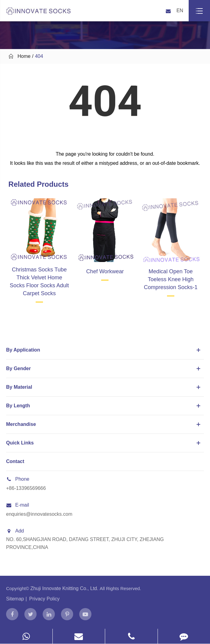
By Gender (104, 369)
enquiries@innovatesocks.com (39, 514)
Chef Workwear (105, 271)
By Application (104, 350)
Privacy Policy (44, 599)
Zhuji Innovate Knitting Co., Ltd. (65, 588)
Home (24, 56)
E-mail (18, 505)
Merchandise (104, 424)
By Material (104, 387)
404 (39, 56)
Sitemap (15, 599)
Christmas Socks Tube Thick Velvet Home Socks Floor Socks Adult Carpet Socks (39, 281)
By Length (104, 406)
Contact (15, 461)
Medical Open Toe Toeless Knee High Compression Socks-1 (171, 279)
